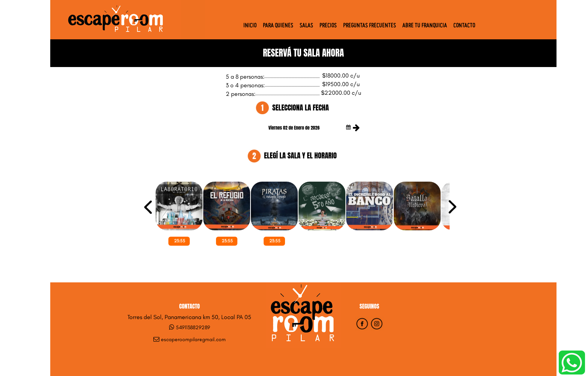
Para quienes (278, 26)
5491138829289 (193, 328)
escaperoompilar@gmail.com (193, 339)
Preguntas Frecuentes (370, 26)
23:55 (180, 241)
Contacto (464, 26)
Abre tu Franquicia (425, 26)
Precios (328, 26)
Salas (306, 26)
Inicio (250, 26)
